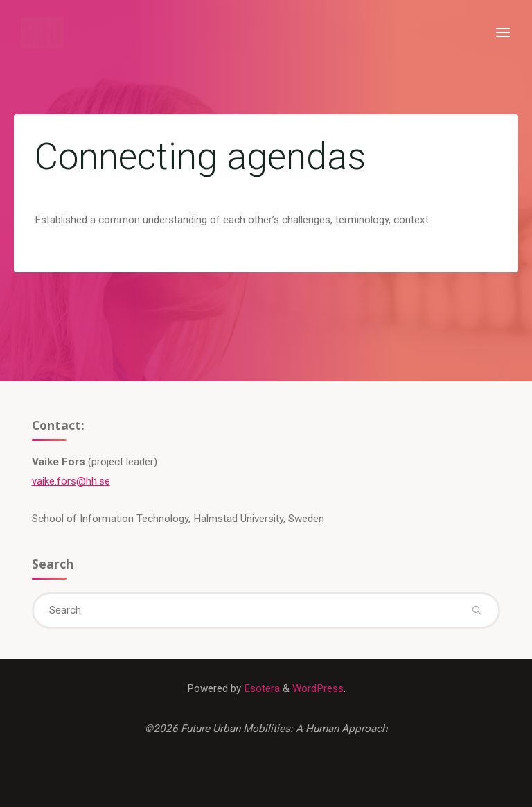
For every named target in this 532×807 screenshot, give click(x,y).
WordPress (318, 688)
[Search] (477, 610)
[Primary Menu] (503, 33)
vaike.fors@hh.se (71, 481)
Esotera (260, 688)
